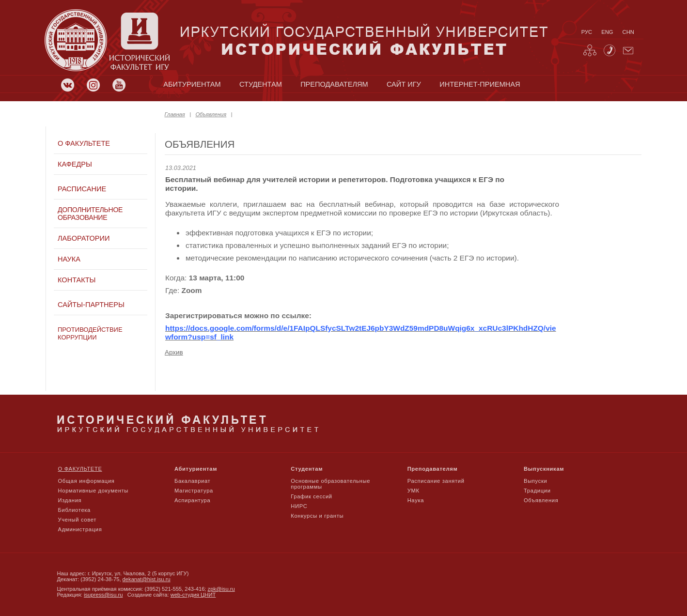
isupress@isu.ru (103, 595)
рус (587, 32)
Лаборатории (84, 238)
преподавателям (334, 84)
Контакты (77, 280)
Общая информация (86, 481)
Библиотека (75, 510)
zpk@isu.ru (221, 589)
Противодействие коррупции (90, 333)
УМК (414, 491)
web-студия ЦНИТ (193, 595)
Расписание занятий (436, 481)
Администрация (80, 529)
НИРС (299, 506)
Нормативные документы (94, 491)
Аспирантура (192, 500)
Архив (174, 352)
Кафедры (75, 164)
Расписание (82, 189)
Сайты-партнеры (91, 305)
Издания (70, 500)
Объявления (211, 114)
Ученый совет (77, 520)
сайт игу (404, 84)
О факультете (84, 143)
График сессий (312, 496)
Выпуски (535, 481)
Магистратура (194, 491)
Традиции (537, 491)
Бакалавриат (193, 481)
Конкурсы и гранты (317, 516)
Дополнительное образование (90, 214)
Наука (69, 259)
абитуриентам (192, 84)
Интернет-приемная (480, 84)
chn (628, 32)
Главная (175, 114)
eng (607, 32)
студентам (261, 84)
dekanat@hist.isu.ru (147, 579)
